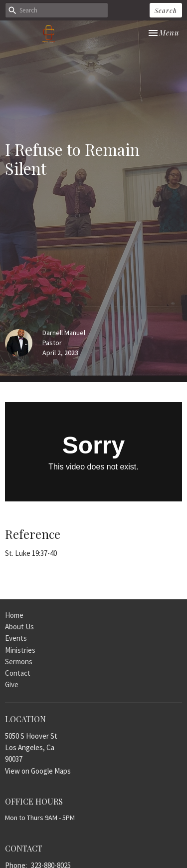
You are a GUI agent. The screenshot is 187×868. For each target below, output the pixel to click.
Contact (18, 673)
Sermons (19, 661)
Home (14, 615)
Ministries (20, 650)
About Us (19, 627)
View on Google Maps (38, 771)
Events (16, 638)
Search (166, 10)
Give (12, 684)
